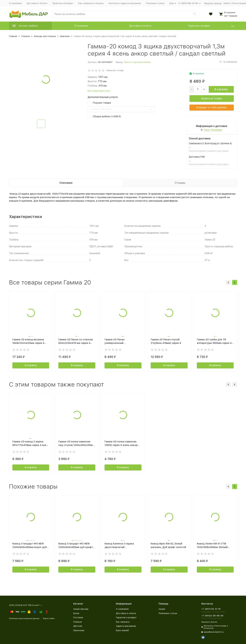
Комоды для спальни (45, 36)
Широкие (65, 36)
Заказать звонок (213, 3)
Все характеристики (99, 91)
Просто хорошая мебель (137, 62)
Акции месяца (81, 609)
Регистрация (239, 3)
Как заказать (123, 622)
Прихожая (79, 630)
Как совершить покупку (91, 3)
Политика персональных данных (24, 618)
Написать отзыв (115, 70)
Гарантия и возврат (199, 26)
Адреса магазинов (126, 626)
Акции (162, 609)
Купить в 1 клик (212, 98)
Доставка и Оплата (37, 3)
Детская (78, 626)
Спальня (26, 36)
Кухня (76, 613)
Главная (13, 36)
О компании (15, 3)
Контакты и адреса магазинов (125, 3)
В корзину (221, 89)
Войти (227, 3)
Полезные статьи (155, 3)
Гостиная (78, 617)
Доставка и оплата (140, 26)
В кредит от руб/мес (212, 107)
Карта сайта (49, 618)
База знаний (122, 630)
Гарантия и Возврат (63, 3)
